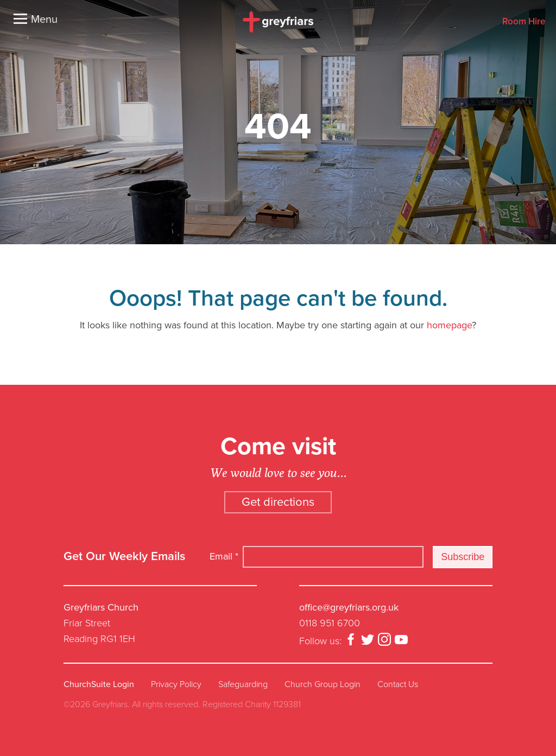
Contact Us (398, 684)
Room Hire (524, 22)
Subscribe (463, 557)
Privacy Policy (176, 684)
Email (224, 556)
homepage (449, 325)
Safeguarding (243, 684)
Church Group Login (323, 684)
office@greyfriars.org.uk (349, 607)
